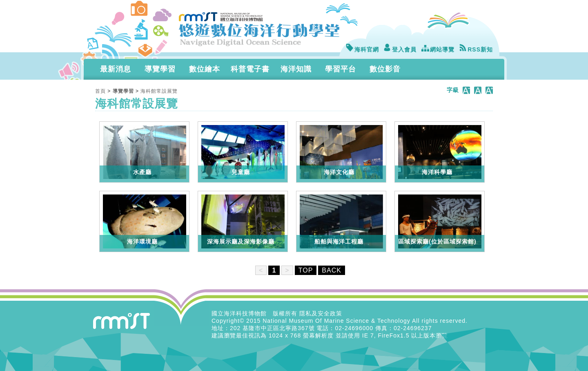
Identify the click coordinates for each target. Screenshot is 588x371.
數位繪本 (205, 69)
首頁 (100, 91)
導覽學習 (160, 69)
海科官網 (362, 49)
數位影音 (385, 69)
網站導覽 (438, 49)
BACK (332, 270)
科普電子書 (250, 69)
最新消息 (116, 69)
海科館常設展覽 (159, 91)
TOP (306, 270)
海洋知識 (296, 69)
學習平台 (341, 69)
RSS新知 (476, 49)
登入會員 (400, 49)
